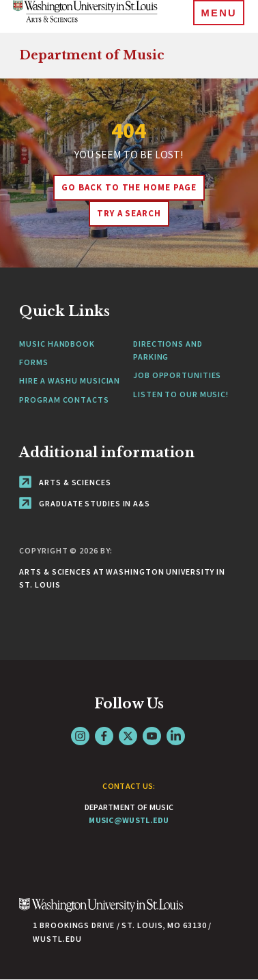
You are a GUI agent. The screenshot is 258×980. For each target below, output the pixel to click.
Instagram (80, 736)
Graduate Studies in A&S (85, 503)
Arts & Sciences (65, 482)
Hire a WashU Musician (70, 380)
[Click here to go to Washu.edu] (101, 912)
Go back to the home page (129, 187)
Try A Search (129, 213)
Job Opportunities (177, 375)
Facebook (104, 736)
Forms (34, 362)
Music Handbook (57, 344)
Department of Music (92, 55)
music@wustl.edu (129, 820)
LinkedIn (176, 736)
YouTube (152, 736)
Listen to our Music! (181, 394)
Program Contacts (64, 400)
